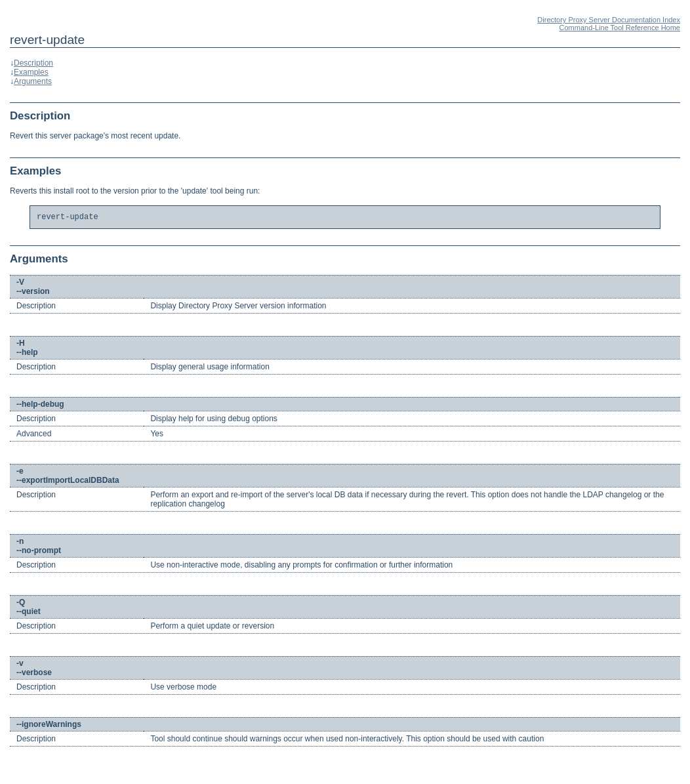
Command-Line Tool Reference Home (620, 28)
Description (33, 63)
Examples (31, 72)
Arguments (33, 81)
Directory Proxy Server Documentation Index (609, 20)
